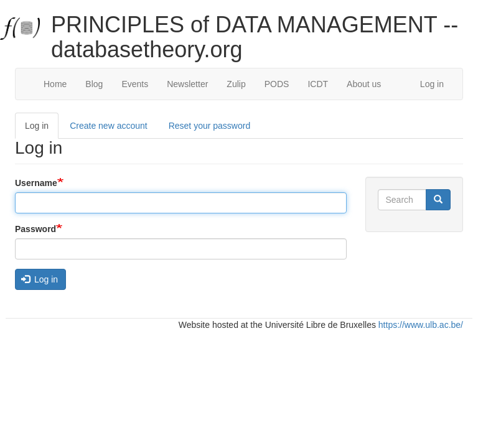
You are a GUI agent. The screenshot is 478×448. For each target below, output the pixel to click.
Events (135, 84)
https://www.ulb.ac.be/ (421, 325)
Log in (432, 84)
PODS (277, 84)
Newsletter (187, 84)
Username (36, 183)
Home (55, 84)
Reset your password (210, 126)
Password (35, 229)
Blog (94, 84)
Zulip (236, 84)
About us (364, 84)
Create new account (109, 126)
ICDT (318, 84)
